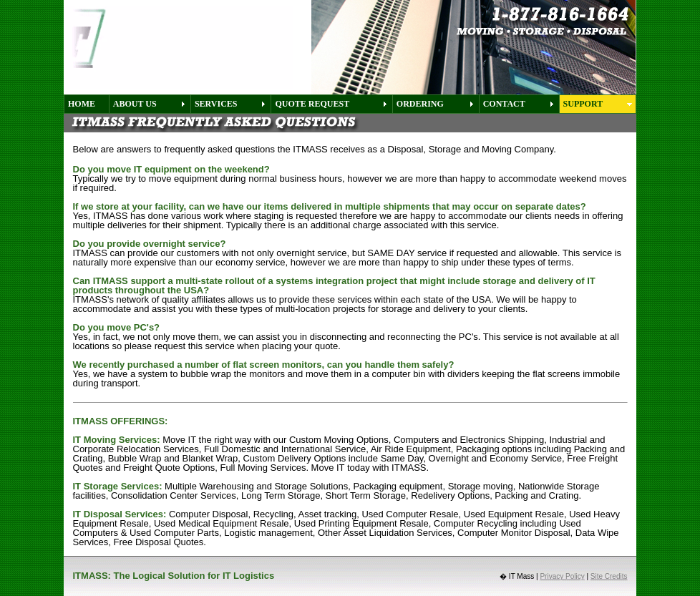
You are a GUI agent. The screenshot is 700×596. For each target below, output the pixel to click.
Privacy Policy (562, 576)
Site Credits (609, 576)
